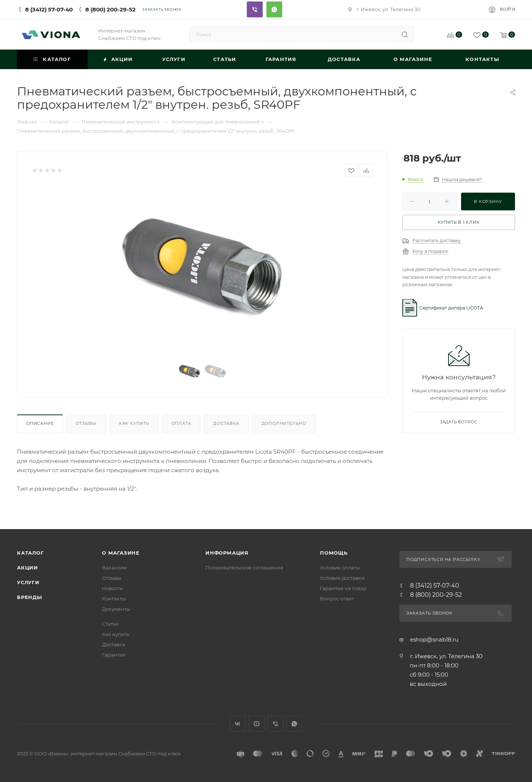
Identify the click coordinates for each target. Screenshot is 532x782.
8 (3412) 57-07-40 (49, 9)
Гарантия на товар (343, 588)
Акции (28, 568)
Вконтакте (238, 724)
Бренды (30, 597)
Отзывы (86, 423)
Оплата (181, 423)
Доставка (226, 423)
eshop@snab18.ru (434, 639)
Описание (40, 423)
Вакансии (115, 568)
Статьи (110, 624)
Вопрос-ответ (337, 599)
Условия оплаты (340, 568)
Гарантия (114, 655)
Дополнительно (284, 423)
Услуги (28, 582)
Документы (116, 609)
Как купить (134, 423)
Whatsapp (274, 9)
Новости (112, 588)
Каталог (30, 553)
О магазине (121, 553)
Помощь (334, 553)
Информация (227, 553)
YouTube (257, 724)
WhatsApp (294, 724)
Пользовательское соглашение (244, 568)
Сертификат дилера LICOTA (451, 308)
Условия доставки (342, 578)
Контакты (114, 599)
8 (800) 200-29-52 (110, 9)
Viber (255, 9)
